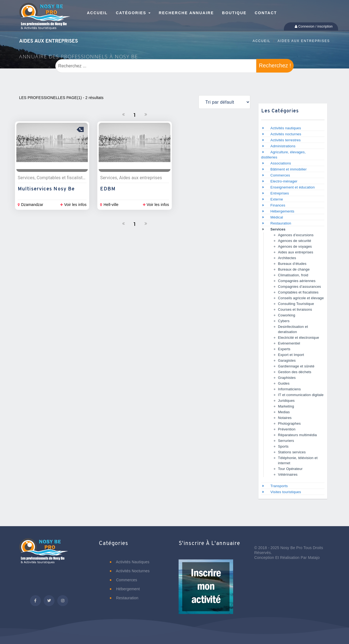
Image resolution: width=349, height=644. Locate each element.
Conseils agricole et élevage (301, 298)
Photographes (289, 423)
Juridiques (286, 401)
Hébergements (282, 211)
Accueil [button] (97, 13)
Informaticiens (290, 389)
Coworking (287, 315)
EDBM (108, 189)
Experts (284, 349)
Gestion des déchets (295, 372)
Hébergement (125, 589)
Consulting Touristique (296, 304)
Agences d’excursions (296, 235)
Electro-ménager (284, 181)
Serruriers (286, 441)
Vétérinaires (288, 474)
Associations (281, 163)
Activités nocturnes (286, 134)
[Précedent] (124, 115)
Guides (284, 383)
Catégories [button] (133, 13)
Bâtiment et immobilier (289, 169)
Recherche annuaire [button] (186, 13)
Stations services (292, 452)
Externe (277, 199)
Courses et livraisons (295, 309)
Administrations (283, 146)
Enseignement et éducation (293, 187)
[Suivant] (146, 115)
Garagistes (287, 360)
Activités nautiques (286, 128)
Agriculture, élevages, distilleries (284, 155)
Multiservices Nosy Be (46, 189)
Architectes (287, 258)
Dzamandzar (31, 205)
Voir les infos (73, 205)
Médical (277, 217)
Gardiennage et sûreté (296, 366)
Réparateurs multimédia (297, 435)
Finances (278, 205)
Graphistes (287, 378)
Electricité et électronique (299, 338)
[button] (206, 591)
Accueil (262, 41)
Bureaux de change (294, 269)
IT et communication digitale (301, 395)
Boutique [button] (234, 13)
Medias (284, 412)
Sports (283, 446)
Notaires (285, 418)
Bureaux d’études (292, 264)
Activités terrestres (286, 140)
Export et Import (291, 355)
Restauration (281, 223)
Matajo (314, 558)
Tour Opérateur (290, 469)
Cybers (284, 321)
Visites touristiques (286, 492)
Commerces (280, 175)
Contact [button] (266, 13)
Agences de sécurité (295, 241)
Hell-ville (109, 205)
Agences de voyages (295, 246)
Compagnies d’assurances (300, 287)
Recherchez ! (275, 65)
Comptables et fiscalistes (298, 292)
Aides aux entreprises (304, 41)
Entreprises (280, 193)
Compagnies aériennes (297, 281)
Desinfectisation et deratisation (293, 329)
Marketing (286, 406)
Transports (279, 486)
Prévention (287, 429)
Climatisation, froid (293, 275)
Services (278, 229)
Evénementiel (289, 343)
